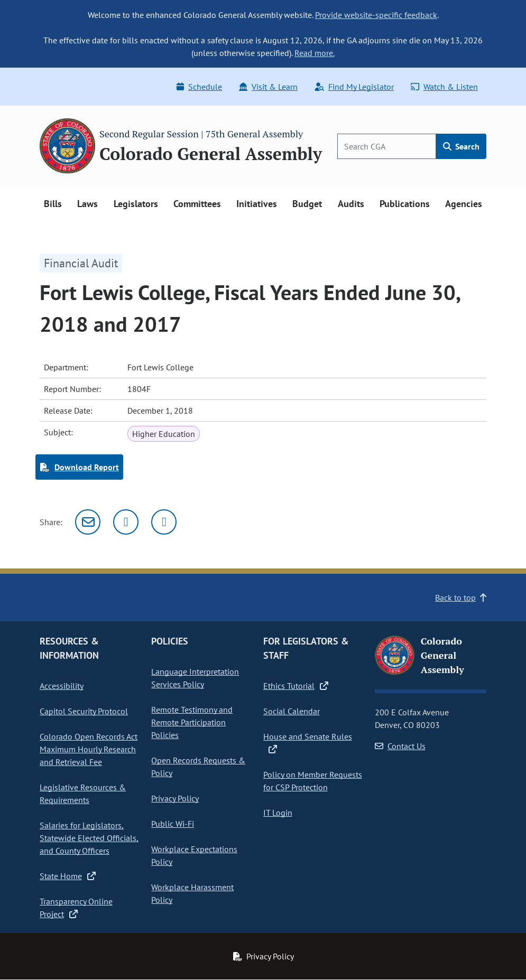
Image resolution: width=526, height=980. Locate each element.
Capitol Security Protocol (84, 711)
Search (461, 146)
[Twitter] (126, 522)
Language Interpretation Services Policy (195, 678)
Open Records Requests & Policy (198, 767)
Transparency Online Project (76, 908)
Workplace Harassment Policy (192, 893)
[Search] (387, 146)
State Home (68, 876)
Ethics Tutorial (296, 686)
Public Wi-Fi (173, 824)
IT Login (278, 813)
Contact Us (400, 746)
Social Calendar (292, 711)
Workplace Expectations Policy (194, 855)
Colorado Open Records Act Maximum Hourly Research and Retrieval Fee (89, 749)
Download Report (79, 467)
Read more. (315, 53)
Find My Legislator (354, 87)
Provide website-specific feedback (376, 15)
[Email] (88, 522)
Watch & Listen (444, 87)
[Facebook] (164, 522)
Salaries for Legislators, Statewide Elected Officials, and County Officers (89, 838)
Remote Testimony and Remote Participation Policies (192, 722)
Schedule (199, 87)
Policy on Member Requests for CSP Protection (313, 781)
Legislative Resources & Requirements (83, 794)
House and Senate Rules (308, 743)
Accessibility (62, 686)
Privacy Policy (175, 798)
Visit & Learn (268, 87)
